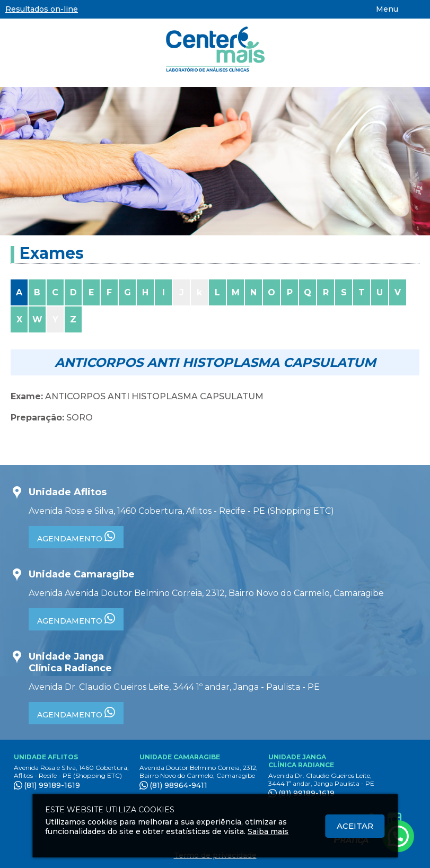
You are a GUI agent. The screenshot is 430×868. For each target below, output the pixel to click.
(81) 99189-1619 (52, 785)
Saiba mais (268, 831)
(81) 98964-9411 (178, 785)
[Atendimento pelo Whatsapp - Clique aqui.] (398, 836)
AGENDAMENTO (76, 537)
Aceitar (355, 826)
